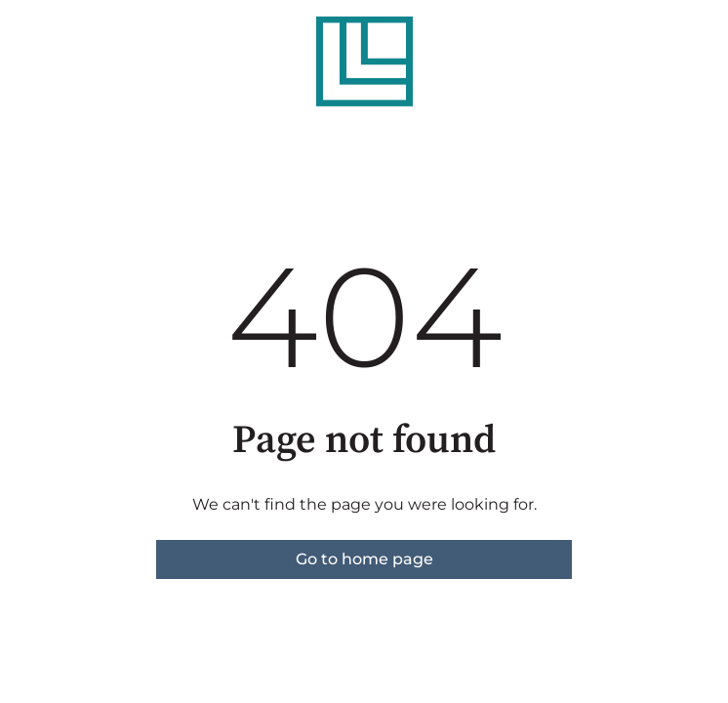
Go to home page (364, 559)
